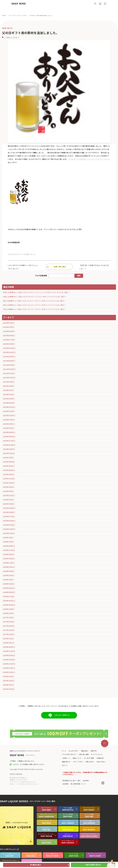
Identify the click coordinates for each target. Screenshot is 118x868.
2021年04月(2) (9, 479)
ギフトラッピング (97, 755)
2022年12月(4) (9, 424)
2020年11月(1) (8, 500)
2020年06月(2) (9, 521)
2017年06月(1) (9, 622)
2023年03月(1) (9, 411)
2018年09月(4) (9, 588)
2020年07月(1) (9, 517)
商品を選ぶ (85, 751)
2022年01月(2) (9, 454)
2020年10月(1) (9, 504)
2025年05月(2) (9, 348)
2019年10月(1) (8, 542)
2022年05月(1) (9, 449)
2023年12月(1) (9, 386)
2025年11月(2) (9, 323)
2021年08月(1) (9, 466)
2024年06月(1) (9, 365)
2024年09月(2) (9, 357)
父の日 (15, 38)
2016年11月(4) (9, 643)
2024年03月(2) (9, 378)
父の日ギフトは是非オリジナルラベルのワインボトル (89, 159)
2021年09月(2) (9, 462)
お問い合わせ (90, 762)
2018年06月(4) (9, 601)
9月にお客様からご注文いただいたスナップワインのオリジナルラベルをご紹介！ (34, 301)
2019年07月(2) (9, 550)
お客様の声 (100, 758)
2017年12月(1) (8, 618)
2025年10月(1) (9, 327)
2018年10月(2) (9, 584)
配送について (77, 758)
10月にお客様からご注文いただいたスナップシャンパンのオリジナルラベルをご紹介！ (37, 293)
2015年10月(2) (9, 689)
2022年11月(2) (9, 428)
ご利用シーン (66, 758)
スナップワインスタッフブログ (18, 16)
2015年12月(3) (9, 681)
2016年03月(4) (9, 668)
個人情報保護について (78, 784)
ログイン (65, 765)
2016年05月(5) (9, 660)
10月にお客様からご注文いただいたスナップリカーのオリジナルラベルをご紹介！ (35, 297)
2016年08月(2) (9, 647)
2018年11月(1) (8, 580)
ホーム (64, 751)
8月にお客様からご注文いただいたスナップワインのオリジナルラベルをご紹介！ (35, 305)
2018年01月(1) (9, 613)
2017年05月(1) (9, 626)
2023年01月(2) (9, 420)
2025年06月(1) (9, 344)
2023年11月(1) (8, 390)
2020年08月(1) (9, 512)
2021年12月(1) (8, 458)
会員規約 (86, 781)
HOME (4, 16)
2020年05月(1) (9, 525)
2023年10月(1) (9, 395)
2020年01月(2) (9, 533)
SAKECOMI (101, 762)
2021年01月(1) (8, 491)
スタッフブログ (78, 762)
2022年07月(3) (9, 441)
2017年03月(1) (9, 630)
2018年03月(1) (9, 609)
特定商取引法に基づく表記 (71, 781)
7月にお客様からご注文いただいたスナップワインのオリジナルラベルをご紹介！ (35, 309)
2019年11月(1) (8, 538)
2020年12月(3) (9, 496)
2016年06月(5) (9, 656)
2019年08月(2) (9, 546)
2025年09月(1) (9, 331)
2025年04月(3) (9, 352)
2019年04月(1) (9, 563)
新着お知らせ (66, 762)
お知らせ (9, 38)
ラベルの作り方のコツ (69, 755)
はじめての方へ (74, 751)
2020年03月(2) (9, 529)
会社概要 (65, 784)
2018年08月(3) (9, 592)
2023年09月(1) (9, 399)
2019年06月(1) (9, 555)
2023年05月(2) (9, 407)
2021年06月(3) (9, 470)
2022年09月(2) (9, 432)
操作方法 (94, 751)
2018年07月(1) (9, 597)
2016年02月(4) (9, 672)
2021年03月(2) (9, 483)
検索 (79, 276)
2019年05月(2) (9, 559)
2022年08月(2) (9, 437)
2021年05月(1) (9, 475)
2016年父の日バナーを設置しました (22, 254)
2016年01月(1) (9, 677)
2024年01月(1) (9, 382)
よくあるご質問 (89, 758)
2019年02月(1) (9, 571)
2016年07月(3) (9, 651)
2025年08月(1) (9, 336)
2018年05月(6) (9, 605)
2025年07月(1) (9, 340)
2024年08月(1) (9, 361)
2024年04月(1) (9, 374)
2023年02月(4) (9, 416)
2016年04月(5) (9, 664)
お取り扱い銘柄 (84, 755)
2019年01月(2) (9, 576)
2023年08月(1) (9, 403)
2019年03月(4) (9, 567)
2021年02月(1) (9, 487)
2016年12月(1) (8, 639)
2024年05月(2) (9, 369)
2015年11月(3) (8, 685)
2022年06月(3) (9, 445)
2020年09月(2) (9, 508)
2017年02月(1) (9, 634)
